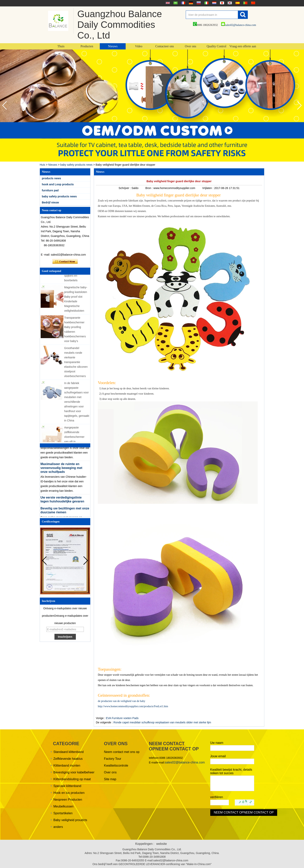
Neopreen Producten (68, 800)
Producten (87, 46)
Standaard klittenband (69, 752)
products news (51, 178)
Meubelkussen (64, 806)
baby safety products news (76, 165)
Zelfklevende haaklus (68, 759)
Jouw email (218, 756)
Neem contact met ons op (122, 752)
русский (198, 3)
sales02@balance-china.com (239, 25)
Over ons (191, 46)
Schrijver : (125, 188)
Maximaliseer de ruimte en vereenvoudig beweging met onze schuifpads (61, 470)
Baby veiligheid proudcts (70, 820)
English (167, 3)
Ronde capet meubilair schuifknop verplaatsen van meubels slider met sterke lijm (162, 722)
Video (139, 46)
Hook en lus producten (69, 793)
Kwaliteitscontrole (116, 766)
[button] (299, 106)
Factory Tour (113, 759)
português (245, 3)
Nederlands (214, 3)
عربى (175, 3)
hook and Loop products (58, 184)
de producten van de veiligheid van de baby (122, 701)
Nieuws (113, 46)
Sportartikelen (63, 813)
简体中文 (253, 3)
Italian (206, 3)
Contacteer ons (165, 46)
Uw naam (217, 743)
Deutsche (190, 3)
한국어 (229, 3)
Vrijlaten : (208, 188)
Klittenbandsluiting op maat (72, 779)
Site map (110, 779)
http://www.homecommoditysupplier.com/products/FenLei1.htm (133, 706)
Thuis (61, 46)
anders (58, 827)
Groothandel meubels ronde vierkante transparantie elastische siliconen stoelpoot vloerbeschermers (76, 364)
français (183, 3)
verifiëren (217, 797)
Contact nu (65, 262)
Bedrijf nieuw (50, 202)
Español (237, 3)
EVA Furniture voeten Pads (122, 718)
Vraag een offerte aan (243, 46)
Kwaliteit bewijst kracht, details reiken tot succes (231, 771)
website (161, 844)
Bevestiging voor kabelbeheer (74, 772)
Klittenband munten (67, 766)
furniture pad (50, 190)
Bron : (149, 188)
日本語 (222, 3)
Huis (42, 165)
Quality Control (216, 46)
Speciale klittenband (67, 786)
